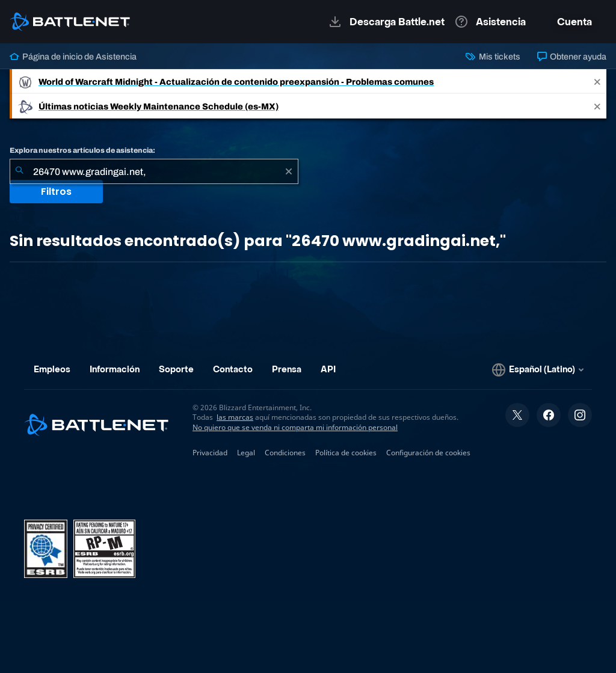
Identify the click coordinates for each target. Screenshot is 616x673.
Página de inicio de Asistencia (73, 57)
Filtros (56, 192)
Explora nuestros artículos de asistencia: (82, 150)
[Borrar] (289, 171)
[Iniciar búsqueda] (19, 171)
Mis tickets (493, 57)
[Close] (597, 81)
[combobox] (154, 171)
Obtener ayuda (572, 57)
